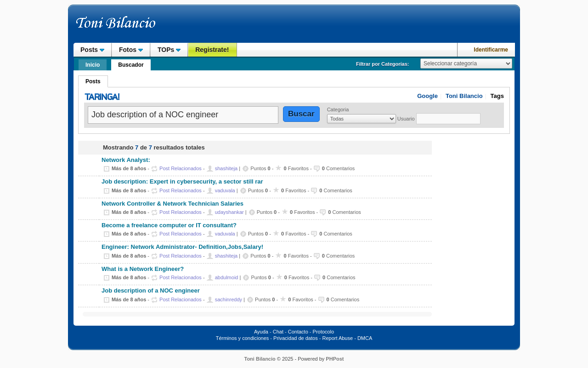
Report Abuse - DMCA (347, 338)
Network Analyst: (126, 160)
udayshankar (229, 212)
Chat (278, 332)
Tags (497, 96)
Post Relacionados (181, 168)
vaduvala (225, 190)
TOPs (169, 50)
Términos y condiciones (243, 338)
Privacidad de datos (296, 338)
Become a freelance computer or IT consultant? (169, 225)
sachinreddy (229, 299)
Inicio (93, 65)
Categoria (338, 109)
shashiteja (226, 168)
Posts (92, 50)
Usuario (406, 119)
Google (427, 96)
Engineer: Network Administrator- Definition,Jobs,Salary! (182, 247)
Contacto (298, 332)
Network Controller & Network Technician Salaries (172, 204)
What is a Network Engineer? (143, 269)
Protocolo (323, 332)
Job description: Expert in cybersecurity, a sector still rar (182, 182)
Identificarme (491, 50)
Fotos (131, 50)
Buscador (131, 65)
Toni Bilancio (464, 96)
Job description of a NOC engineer (151, 291)
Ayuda (261, 332)
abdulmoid (227, 277)
